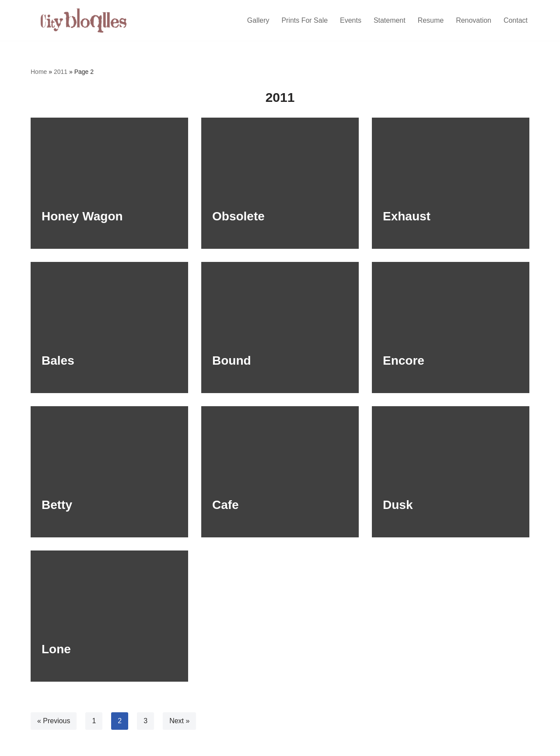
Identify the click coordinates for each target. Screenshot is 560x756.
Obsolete (238, 216)
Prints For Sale (304, 20)
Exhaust (407, 216)
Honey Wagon (82, 216)
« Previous (54, 721)
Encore (404, 361)
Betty (57, 505)
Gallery (258, 20)
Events (350, 20)
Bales (58, 361)
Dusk (398, 505)
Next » (179, 721)
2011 (61, 72)
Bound (232, 361)
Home (39, 72)
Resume (430, 20)
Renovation (474, 20)
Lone (56, 649)
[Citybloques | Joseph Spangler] (85, 20)
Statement (389, 20)
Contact (516, 20)
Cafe (226, 505)
